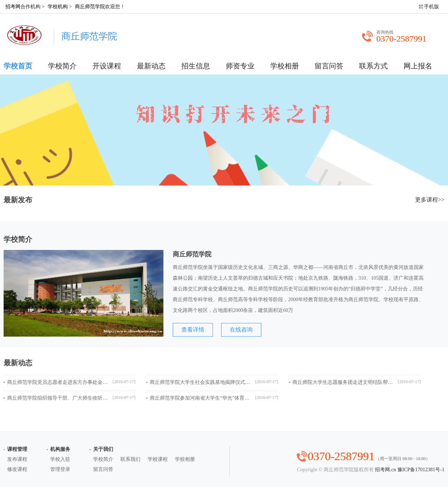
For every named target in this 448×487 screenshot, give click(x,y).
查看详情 (193, 330)
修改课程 (17, 469)
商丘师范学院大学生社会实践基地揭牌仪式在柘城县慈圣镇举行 (200, 382)
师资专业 (240, 66)
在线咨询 (241, 330)
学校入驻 (60, 459)
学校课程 (158, 459)
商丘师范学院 (90, 7)
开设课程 (107, 66)
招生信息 (196, 66)
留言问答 (329, 66)
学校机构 (58, 7)
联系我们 (130, 459)
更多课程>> (430, 200)
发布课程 (17, 459)
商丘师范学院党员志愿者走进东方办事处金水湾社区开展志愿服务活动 (57, 382)
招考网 (13, 7)
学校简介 (62, 66)
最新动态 (151, 66)
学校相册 (285, 66)
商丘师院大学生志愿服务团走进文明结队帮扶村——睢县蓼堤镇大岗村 (343, 382)
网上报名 (418, 66)
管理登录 (60, 469)
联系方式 (373, 66)
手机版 (432, 7)
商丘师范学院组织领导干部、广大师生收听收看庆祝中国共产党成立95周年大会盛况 (57, 398)
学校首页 (18, 66)
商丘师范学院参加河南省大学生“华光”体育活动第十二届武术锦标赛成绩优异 (200, 398)
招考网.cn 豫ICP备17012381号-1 (410, 470)
